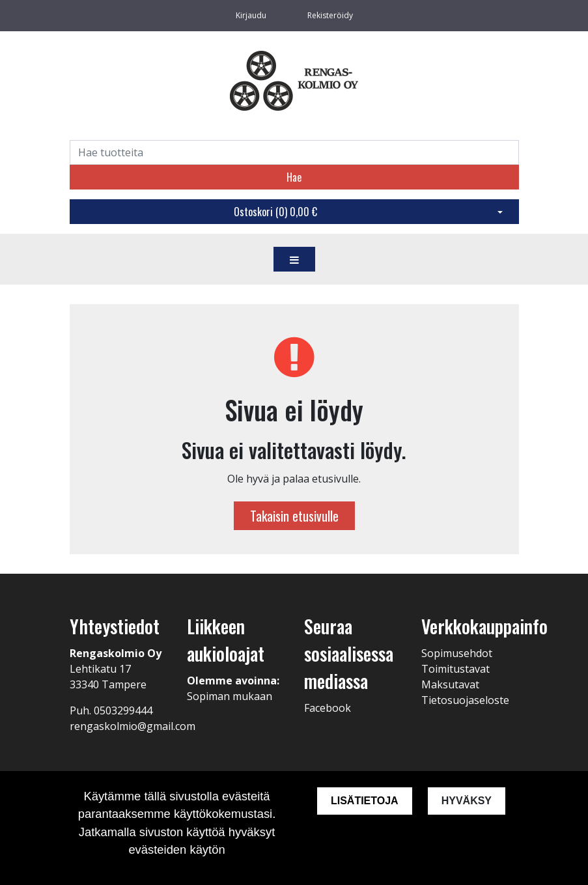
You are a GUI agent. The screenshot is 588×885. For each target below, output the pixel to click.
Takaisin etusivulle (294, 516)
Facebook (328, 708)
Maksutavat (450, 684)
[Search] (294, 152)
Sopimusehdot (457, 653)
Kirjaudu (252, 15)
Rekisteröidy (330, 15)
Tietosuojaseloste (465, 700)
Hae (294, 177)
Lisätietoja (365, 801)
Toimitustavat (455, 669)
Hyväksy (467, 801)
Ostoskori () (275, 212)
